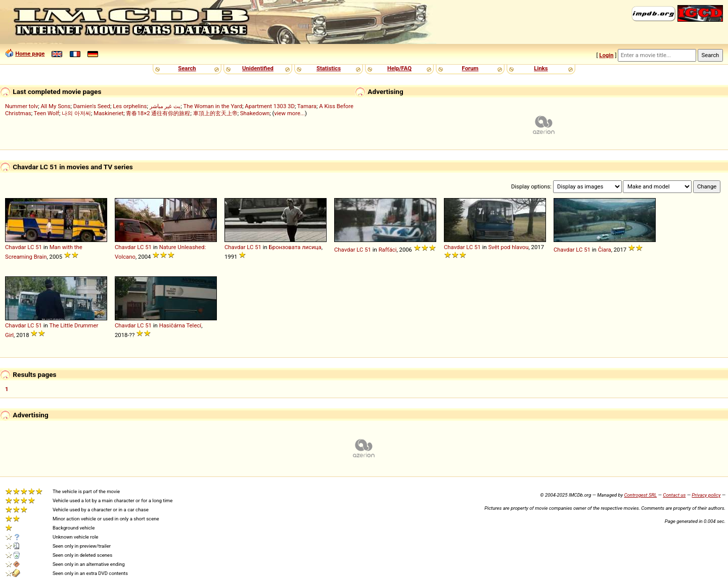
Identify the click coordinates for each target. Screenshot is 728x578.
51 (39, 247)
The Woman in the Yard (213, 106)
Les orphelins (130, 106)
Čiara (605, 250)
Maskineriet (108, 113)
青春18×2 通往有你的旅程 (158, 113)
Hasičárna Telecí (180, 325)
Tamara (307, 106)
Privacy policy (706, 495)
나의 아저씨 (76, 113)
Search (187, 68)
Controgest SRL (640, 495)
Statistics (329, 68)
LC (31, 247)
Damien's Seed (92, 106)
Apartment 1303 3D (270, 106)
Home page (30, 54)
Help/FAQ (399, 68)
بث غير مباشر (165, 106)
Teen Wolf (47, 113)
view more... (289, 113)
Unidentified (258, 68)
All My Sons (55, 106)
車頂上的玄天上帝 (215, 113)
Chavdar (16, 247)
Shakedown (255, 113)
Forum (470, 68)
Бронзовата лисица (295, 247)
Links (541, 68)
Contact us (674, 495)
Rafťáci (388, 250)
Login (606, 55)
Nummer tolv (21, 106)
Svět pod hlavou (509, 247)
